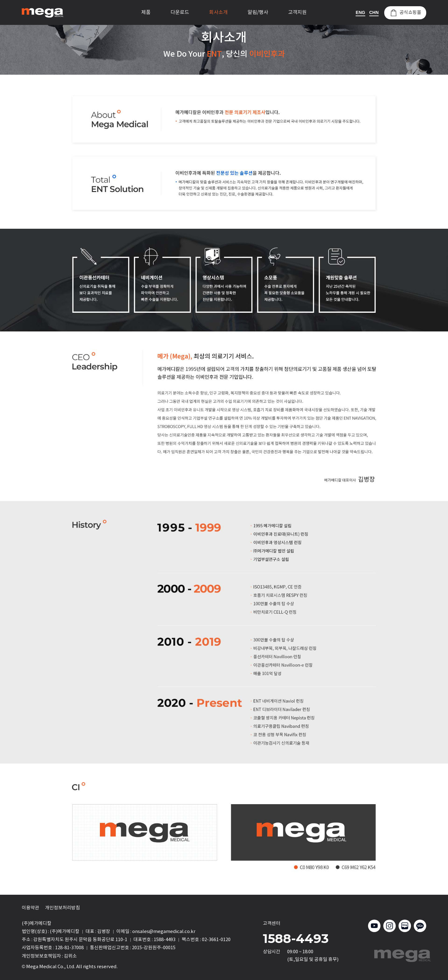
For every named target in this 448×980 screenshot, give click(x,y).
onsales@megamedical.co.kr (164, 932)
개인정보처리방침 (63, 908)
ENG (360, 12)
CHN (374, 12)
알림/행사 (258, 12)
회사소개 (218, 12)
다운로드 (180, 12)
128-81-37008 (69, 948)
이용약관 (30, 908)
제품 (146, 12)
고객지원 (297, 12)
